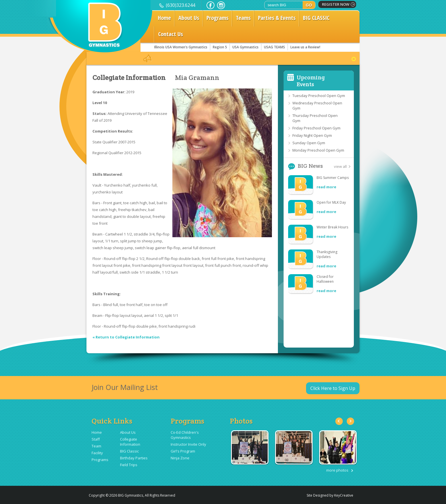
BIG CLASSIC (316, 18)
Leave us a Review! (305, 47)
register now (336, 4)
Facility (97, 453)
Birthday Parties (134, 458)
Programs (217, 18)
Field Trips (129, 465)
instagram (221, 5)
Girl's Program (183, 451)
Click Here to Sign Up (333, 388)
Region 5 (220, 47)
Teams (243, 18)
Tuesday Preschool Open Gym (319, 96)
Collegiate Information (129, 78)
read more (326, 187)
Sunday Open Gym (309, 143)
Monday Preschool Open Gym (318, 150)
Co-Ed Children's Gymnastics (185, 435)
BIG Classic (129, 451)
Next (350, 421)
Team (96, 446)
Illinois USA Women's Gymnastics (181, 47)
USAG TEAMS (274, 47)
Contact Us (171, 34)
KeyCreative (344, 495)
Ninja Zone (180, 458)
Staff (96, 439)
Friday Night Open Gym (312, 135)
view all (340, 166)
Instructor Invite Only (188, 444)
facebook (210, 5)
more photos (337, 470)
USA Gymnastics (245, 47)
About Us (189, 18)
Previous (339, 421)
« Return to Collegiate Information (126, 337)
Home (164, 18)
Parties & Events (277, 18)
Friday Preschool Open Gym (316, 128)
